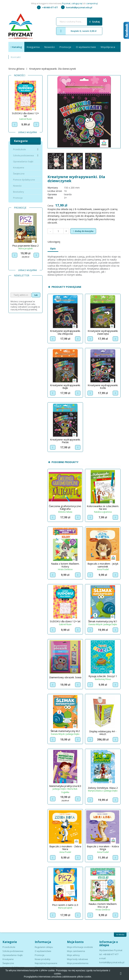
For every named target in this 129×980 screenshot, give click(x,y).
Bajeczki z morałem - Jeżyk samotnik (103, 565)
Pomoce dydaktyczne (24, 180)
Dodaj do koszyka (83, 231)
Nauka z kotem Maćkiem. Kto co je (103, 905)
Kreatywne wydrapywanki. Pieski (65, 441)
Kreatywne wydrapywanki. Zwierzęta (103, 332)
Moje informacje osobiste (80, 947)
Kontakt (16, 57)
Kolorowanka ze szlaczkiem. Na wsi (103, 507)
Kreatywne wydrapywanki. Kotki (103, 387)
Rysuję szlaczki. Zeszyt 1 (103, 676)
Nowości (50, 47)
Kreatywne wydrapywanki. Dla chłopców (65, 332)
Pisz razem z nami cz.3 (65, 905)
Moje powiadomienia (78, 963)
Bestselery (19, 192)
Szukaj (95, 22)
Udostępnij (65, 241)
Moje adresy (73, 955)
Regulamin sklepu (44, 947)
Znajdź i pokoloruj (26, 113)
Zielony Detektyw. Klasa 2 (103, 788)
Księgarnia (33, 47)
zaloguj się (77, 3)
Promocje (65, 47)
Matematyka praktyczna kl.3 (65, 786)
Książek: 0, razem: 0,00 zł (76, 31)
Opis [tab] (53, 248)
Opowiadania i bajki (23, 161)
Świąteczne (19, 174)
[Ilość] (58, 231)
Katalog (17, 47)
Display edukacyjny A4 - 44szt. (103, 733)
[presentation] (36, 286)
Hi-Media (120, 935)
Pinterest (82, 241)
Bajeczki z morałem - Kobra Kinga (103, 848)
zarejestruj (92, 3)
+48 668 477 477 (47, 7)
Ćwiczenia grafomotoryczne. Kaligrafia (65, 507)
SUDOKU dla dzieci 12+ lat (65, 621)
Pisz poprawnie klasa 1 (25, 246)
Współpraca (108, 47)
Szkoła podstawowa (23, 155)
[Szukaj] (79, 22)
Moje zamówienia (76, 951)
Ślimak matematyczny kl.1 (103, 621)
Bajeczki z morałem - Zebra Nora (65, 848)
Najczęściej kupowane (46, 963)
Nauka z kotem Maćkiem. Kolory (65, 565)
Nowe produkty (43, 959)
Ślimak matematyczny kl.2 (65, 731)
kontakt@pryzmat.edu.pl (77, 7)
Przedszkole (19, 149)
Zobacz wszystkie (28, 132)
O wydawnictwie (86, 47)
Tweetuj (74, 241)
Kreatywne (19, 168)
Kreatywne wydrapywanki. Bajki (65, 387)
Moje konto (75, 942)
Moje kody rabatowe (78, 959)
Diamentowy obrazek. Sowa (65, 677)
